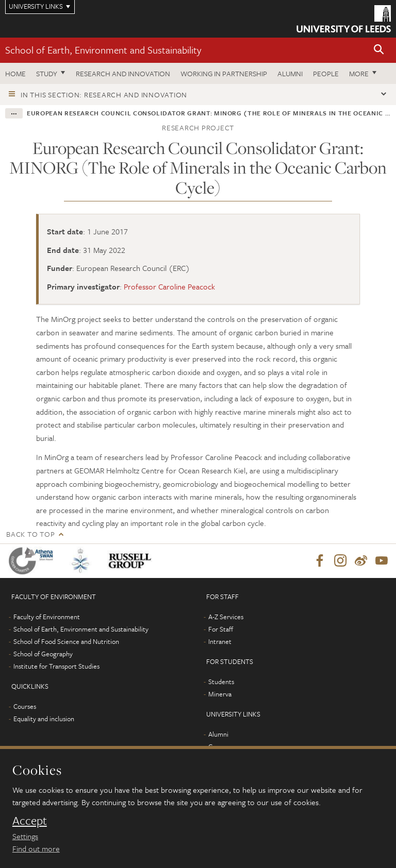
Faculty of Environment (47, 617)
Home (15, 73)
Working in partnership (224, 73)
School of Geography (43, 654)
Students (221, 682)
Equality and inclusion (44, 719)
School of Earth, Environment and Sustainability (103, 50)
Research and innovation (123, 73)
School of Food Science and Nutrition (66, 641)
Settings (25, 836)
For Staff (221, 629)
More (359, 73)
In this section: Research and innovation (104, 95)
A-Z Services (226, 617)
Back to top (30, 534)
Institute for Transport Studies (56, 666)
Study (47, 73)
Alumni (290, 73)
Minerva (220, 694)
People (326, 73)
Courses (25, 706)
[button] (379, 50)
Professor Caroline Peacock (169, 286)
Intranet (220, 641)
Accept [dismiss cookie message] (30, 821)
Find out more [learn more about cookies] (36, 848)
